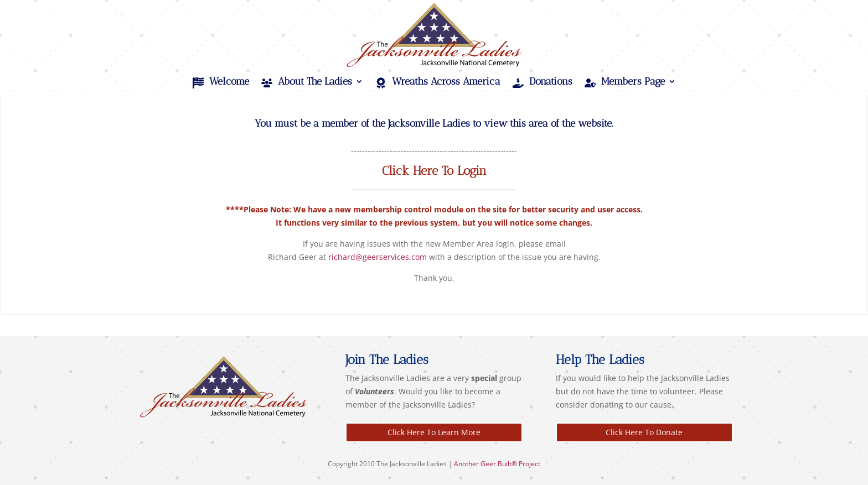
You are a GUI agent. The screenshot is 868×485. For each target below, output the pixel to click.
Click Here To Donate (644, 432)
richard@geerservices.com (378, 257)
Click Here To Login (434, 171)
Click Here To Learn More (434, 432)
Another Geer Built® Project (497, 464)
